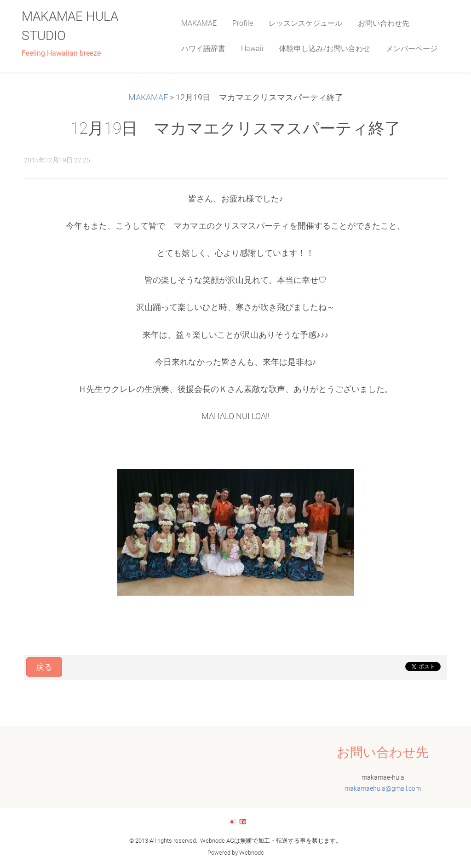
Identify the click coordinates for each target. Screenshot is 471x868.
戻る (44, 667)
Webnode (252, 853)
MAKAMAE (148, 98)
